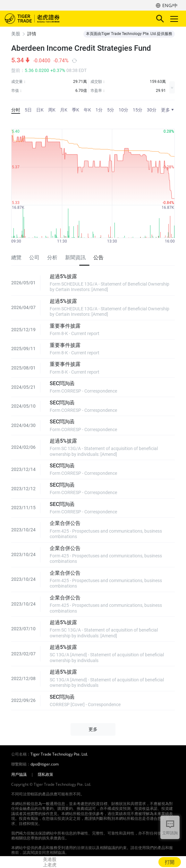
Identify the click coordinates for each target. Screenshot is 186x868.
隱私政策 (46, 775)
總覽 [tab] (16, 257)
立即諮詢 (170, 833)
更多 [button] (93, 729)
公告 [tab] (98, 257)
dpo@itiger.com (45, 764)
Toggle (173, 19)
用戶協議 (19, 775)
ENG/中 (170, 5)
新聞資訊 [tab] (75, 257)
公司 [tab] (34, 257)
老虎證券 (42, 19)
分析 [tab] (52, 257)
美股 (16, 34)
